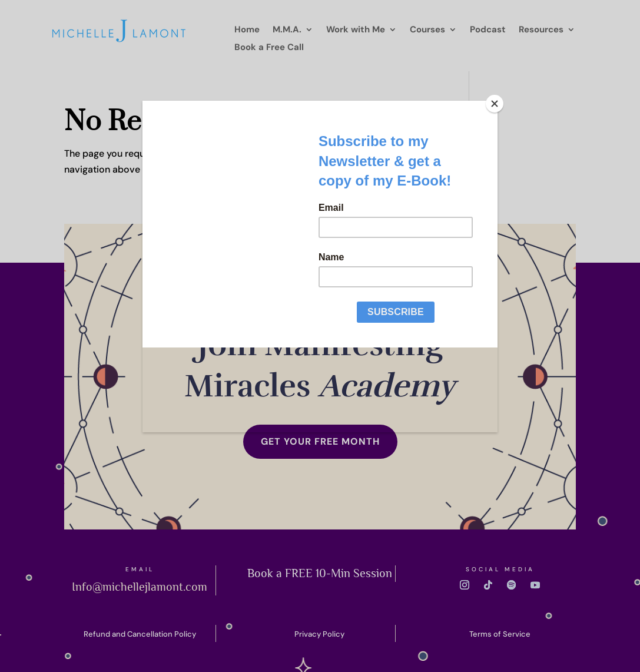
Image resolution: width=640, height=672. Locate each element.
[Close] (495, 104)
